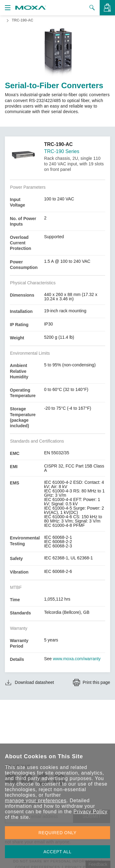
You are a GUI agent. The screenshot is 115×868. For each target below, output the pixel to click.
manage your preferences (36, 801)
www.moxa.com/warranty (77, 659)
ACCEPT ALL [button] (58, 852)
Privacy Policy (90, 812)
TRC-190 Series (62, 151)
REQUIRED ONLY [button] (58, 833)
